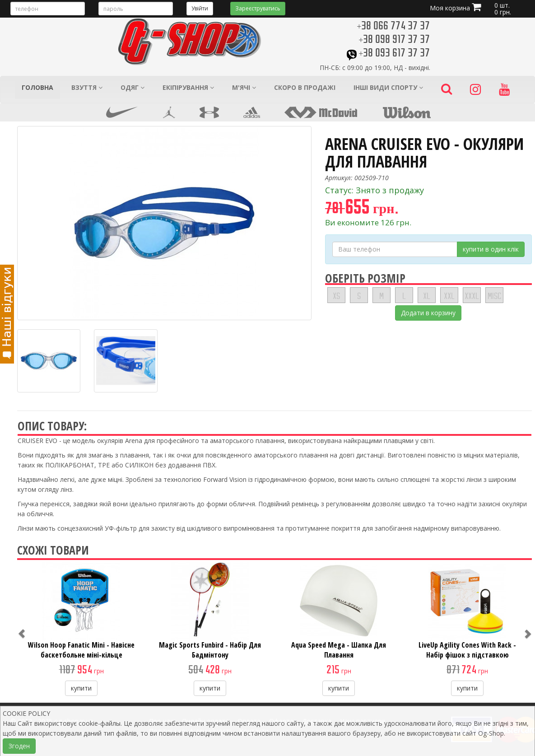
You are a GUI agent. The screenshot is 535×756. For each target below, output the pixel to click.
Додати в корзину (428, 313)
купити (81, 688)
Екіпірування (188, 87)
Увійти (200, 8)
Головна (37, 87)
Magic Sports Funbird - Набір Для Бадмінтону (210, 650)
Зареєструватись (258, 8)
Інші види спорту (388, 87)
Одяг (133, 87)
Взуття (87, 87)
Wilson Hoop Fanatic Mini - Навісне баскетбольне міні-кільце (81, 650)
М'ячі (244, 87)
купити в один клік (491, 249)
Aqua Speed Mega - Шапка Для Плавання (339, 650)
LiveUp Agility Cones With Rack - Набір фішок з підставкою (467, 650)
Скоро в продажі (305, 87)
